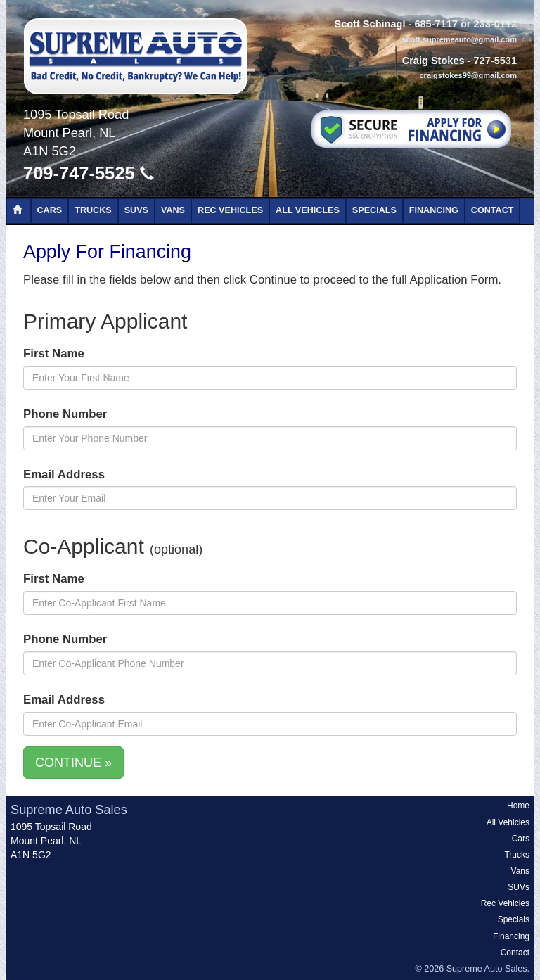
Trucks (93, 210)
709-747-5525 (89, 173)
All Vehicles (308, 210)
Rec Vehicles (230, 210)
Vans (173, 210)
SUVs (136, 210)
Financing (434, 210)
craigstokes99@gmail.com (468, 75)
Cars (50, 210)
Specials (374, 210)
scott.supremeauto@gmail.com (459, 39)
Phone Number (65, 414)
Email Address (64, 475)
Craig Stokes (433, 61)
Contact (493, 210)
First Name (54, 354)
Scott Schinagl (369, 24)
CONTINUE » (73, 763)
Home (518, 806)
